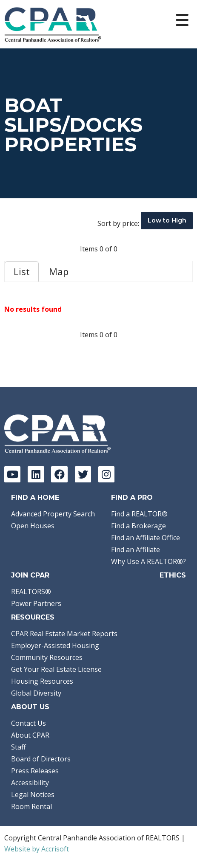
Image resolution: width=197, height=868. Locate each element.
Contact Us (29, 723)
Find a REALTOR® (139, 514)
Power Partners (36, 603)
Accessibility (30, 783)
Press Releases (35, 771)
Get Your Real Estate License (56, 669)
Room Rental (31, 806)
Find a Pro (132, 497)
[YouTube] (12, 474)
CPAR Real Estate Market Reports (64, 634)
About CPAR (30, 735)
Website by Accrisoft (37, 849)
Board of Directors (41, 759)
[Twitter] (83, 474)
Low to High (167, 220)
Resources (33, 617)
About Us (30, 707)
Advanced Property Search (53, 514)
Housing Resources (42, 681)
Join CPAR (30, 575)
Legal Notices (33, 795)
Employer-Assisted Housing (55, 645)
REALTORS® (31, 592)
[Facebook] (59, 474)
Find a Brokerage (138, 526)
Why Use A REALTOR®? (148, 561)
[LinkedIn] (36, 474)
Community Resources (47, 657)
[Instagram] (106, 474)
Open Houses (33, 526)
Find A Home (35, 497)
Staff (19, 747)
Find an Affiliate (136, 550)
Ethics (173, 575)
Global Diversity (36, 693)
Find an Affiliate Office (146, 538)
